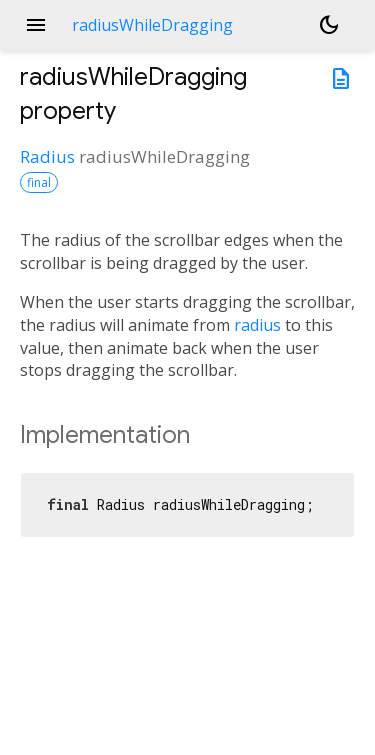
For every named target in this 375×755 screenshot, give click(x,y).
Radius (47, 156)
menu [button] (36, 25)
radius (257, 325)
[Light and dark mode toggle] (329, 25)
